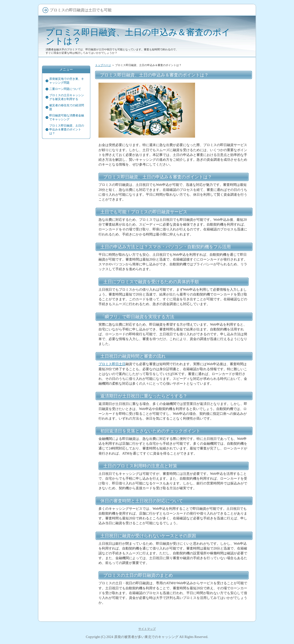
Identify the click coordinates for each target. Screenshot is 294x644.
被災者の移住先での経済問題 (67, 107)
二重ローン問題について (65, 89)
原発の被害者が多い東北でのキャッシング (146, 637)
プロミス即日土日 (112, 364)
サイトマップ (147, 629)
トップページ (103, 65)
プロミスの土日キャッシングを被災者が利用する (67, 97)
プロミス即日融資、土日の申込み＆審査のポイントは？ (138, 37)
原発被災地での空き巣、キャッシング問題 (67, 81)
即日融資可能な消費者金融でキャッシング (67, 117)
